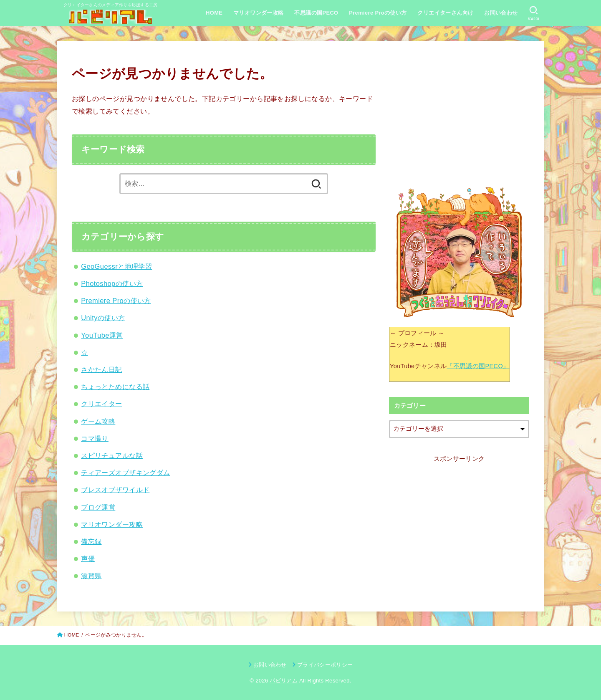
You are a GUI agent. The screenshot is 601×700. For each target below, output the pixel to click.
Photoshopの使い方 (112, 283)
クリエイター (101, 404)
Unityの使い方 (103, 318)
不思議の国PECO (316, 13)
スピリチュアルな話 (112, 455)
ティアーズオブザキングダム (125, 473)
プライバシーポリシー (325, 665)
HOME (214, 13)
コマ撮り (95, 438)
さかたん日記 (101, 369)
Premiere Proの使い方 (378, 13)
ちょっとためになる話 (115, 387)
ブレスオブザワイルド (115, 490)
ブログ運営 (98, 507)
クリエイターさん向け (445, 13)
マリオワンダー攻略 (259, 13)
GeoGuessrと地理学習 (116, 266)
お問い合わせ (501, 13)
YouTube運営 (102, 335)
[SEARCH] (534, 13)
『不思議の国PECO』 (478, 366)
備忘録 (91, 541)
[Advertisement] (459, 114)
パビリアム (284, 681)
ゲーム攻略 (98, 421)
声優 (88, 558)
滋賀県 (91, 576)
